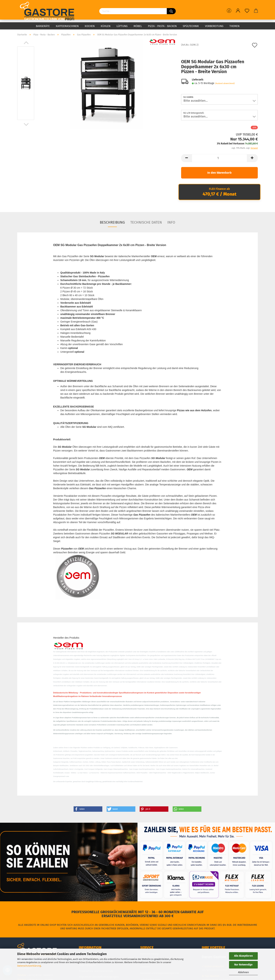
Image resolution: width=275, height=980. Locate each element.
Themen (234, 26)
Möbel (138, 26)
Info (171, 222)
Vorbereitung (214, 26)
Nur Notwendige (243, 965)
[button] (88, 809)
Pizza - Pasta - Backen (162, 26)
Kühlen (106, 26)
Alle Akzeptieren (243, 956)
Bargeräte (43, 26)
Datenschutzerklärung (29, 966)
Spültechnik (191, 26)
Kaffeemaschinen (67, 26)
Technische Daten (146, 222)
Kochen (90, 26)
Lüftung (122, 26)
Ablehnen (243, 972)
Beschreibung (112, 222)
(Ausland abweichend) (225, 83)
